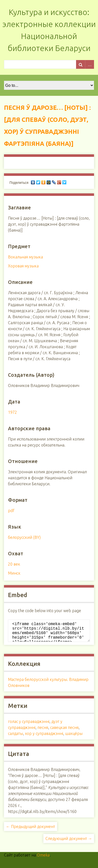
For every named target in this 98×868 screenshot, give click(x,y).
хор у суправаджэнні (44, 737)
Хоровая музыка (23, 266)
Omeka (43, 859)
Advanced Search (90, 64)
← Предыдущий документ (31, 830)
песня (43, 731)
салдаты (15, 737)
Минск (14, 573)
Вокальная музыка (25, 257)
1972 (12, 412)
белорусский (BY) (24, 537)
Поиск (81, 64)
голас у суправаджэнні (29, 725)
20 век (14, 564)
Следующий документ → (69, 842)
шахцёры (74, 737)
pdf (11, 511)
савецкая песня (64, 731)
